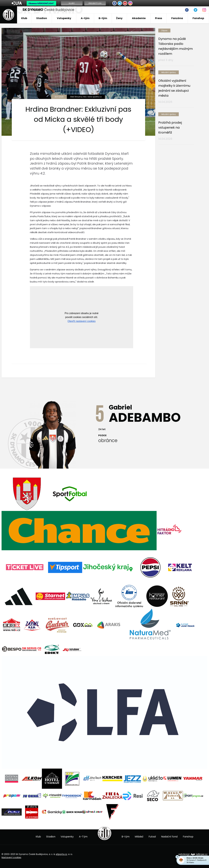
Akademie (139, 18)
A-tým (85, 18)
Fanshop (198, 18)
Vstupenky (64, 18)
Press (159, 18)
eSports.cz (61, 854)
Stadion (42, 18)
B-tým (103, 18)
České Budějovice (48, 10)
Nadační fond (169, 837)
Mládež (139, 837)
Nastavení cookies (11, 857)
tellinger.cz (202, 854)
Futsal (152, 837)
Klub (24, 18)
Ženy (119, 18)
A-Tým (83, 837)
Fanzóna (177, 18)
